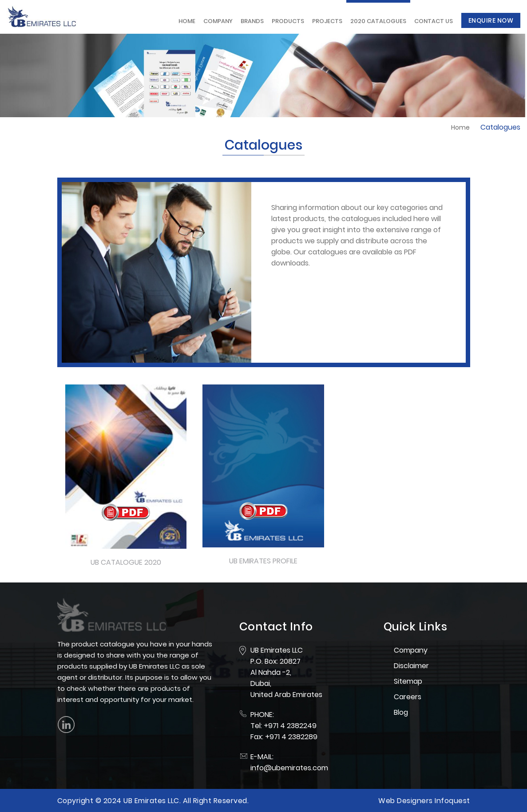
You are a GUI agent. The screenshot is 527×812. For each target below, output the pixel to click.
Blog (401, 712)
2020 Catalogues (378, 21)
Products (288, 21)
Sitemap (408, 681)
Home (187, 21)
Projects (327, 21)
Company (218, 21)
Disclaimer (411, 666)
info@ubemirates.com (289, 768)
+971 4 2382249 (290, 726)
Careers (408, 697)
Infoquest (452, 801)
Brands (252, 21)
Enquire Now (491, 20)
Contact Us (434, 21)
